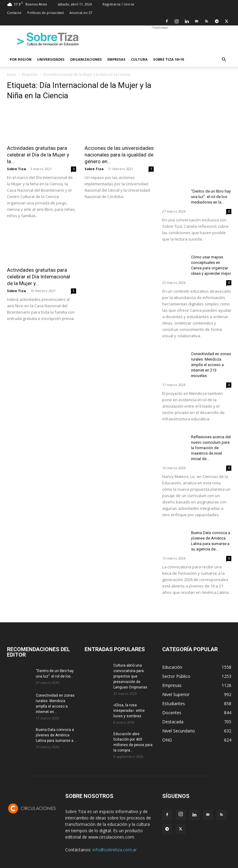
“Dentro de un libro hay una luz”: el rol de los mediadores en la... (211, 197)
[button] (224, 60)
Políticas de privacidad (45, 13)
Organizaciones (86, 59)
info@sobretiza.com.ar (115, 850)
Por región (21, 59)
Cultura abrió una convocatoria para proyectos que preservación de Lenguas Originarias (130, 676)
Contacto (14, 13)
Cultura (139, 59)
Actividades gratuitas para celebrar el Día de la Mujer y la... (38, 155)
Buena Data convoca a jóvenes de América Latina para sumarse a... (56, 735)
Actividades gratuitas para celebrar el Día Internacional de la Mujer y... (39, 277)
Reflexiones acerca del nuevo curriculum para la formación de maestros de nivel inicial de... (211, 448)
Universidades (51, 59)
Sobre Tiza (17, 169)
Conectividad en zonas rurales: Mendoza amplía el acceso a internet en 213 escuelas (211, 365)
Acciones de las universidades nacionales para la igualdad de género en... (119, 155)
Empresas (116, 59)
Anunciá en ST (81, 13)
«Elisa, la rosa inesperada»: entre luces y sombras (129, 711)
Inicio (12, 74)
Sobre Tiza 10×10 (168, 59)
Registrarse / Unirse (118, 4)
